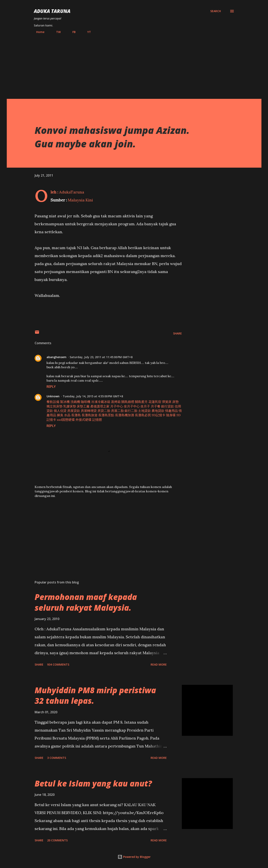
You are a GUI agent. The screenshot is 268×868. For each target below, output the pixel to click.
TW (56, 32)
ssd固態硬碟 (66, 420)
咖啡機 (86, 402)
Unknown (53, 396)
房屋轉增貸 (89, 411)
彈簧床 (167, 402)
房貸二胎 (104, 411)
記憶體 (97, 420)
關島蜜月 (141, 402)
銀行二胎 (131, 411)
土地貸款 (144, 411)
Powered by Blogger (134, 857)
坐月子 (145, 406)
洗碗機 (75, 402)
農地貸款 (158, 411)
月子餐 (156, 406)
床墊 (175, 402)
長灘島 (76, 415)
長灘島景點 (106, 415)
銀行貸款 (168, 406)
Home (38, 32)
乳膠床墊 (70, 406)
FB (72, 32)
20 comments (57, 840)
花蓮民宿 (155, 402)
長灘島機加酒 (125, 415)
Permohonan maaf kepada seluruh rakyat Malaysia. (86, 602)
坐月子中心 (132, 406)
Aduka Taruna (52, 11)
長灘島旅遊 (90, 415)
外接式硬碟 (84, 420)
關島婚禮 (128, 402)
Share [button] (177, 333)
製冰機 (65, 402)
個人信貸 (60, 411)
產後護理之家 (100, 406)
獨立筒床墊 (55, 406)
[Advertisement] (134, 65)
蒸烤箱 (116, 402)
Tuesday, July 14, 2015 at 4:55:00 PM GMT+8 (93, 396)
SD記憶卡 (158, 415)
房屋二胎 (117, 411)
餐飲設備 (53, 402)
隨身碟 (171, 415)
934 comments (58, 664)
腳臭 (60, 415)
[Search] (216, 11)
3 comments (57, 758)
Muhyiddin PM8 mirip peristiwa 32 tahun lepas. (95, 695)
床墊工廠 (83, 406)
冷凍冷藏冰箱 (101, 402)
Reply (51, 387)
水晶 (67, 415)
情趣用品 (172, 411)
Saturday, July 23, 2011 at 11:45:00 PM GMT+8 (101, 357)
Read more (159, 664)
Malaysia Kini (80, 200)
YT (87, 32)
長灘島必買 (143, 415)
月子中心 (117, 406)
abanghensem (57, 357)
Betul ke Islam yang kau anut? (93, 783)
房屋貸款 (74, 411)
